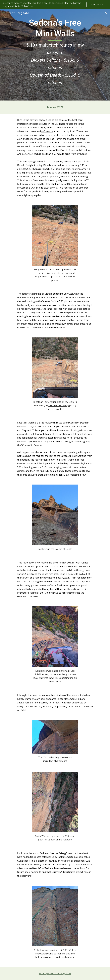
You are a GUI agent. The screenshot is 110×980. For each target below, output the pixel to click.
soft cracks (47, 131)
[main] (55, 55)
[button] (3, 13)
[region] (55, 5)
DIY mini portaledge (59, 405)
